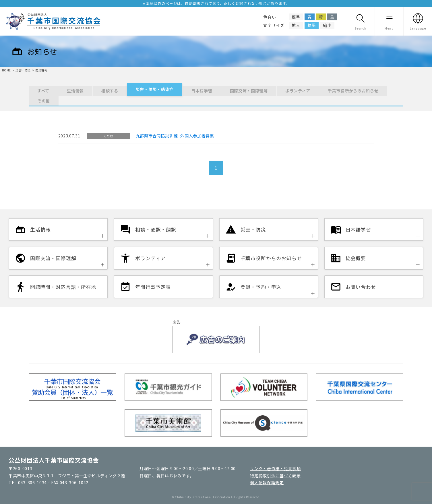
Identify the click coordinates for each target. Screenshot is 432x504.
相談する (110, 91)
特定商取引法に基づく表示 (275, 476)
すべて (43, 91)
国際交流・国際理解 (249, 91)
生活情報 (75, 91)
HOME (6, 70)
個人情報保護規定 (267, 482)
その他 (44, 101)
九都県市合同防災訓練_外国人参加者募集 (175, 136)
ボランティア (298, 91)
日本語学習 (202, 91)
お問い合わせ (361, 287)
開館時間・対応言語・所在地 (63, 287)
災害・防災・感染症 (155, 89)
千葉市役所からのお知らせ (353, 91)
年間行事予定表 (153, 287)
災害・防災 (23, 70)
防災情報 (41, 70)
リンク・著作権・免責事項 (275, 468)
